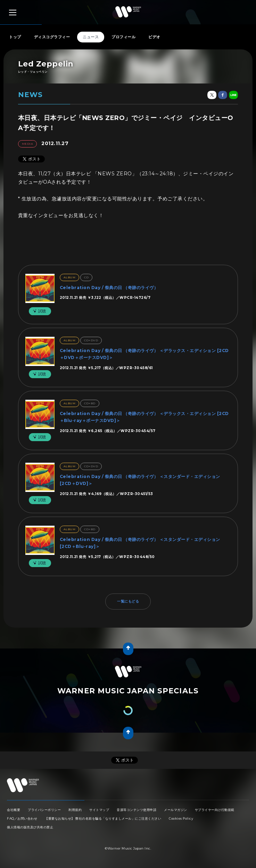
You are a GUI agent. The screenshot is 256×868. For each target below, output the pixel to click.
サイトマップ (99, 810)
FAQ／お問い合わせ (22, 818)
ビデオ (154, 37)
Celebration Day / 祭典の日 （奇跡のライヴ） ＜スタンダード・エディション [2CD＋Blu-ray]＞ (140, 543)
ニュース (91, 37)
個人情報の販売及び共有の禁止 (30, 827)
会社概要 (14, 810)
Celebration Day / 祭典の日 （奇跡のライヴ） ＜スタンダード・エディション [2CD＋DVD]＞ (140, 480)
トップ (15, 37)
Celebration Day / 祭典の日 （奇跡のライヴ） (109, 288)
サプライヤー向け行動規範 (215, 810)
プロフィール (123, 37)
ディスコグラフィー (52, 37)
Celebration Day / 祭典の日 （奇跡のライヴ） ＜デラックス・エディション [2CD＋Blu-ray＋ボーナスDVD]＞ (144, 417)
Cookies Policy (181, 818)
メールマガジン (176, 810)
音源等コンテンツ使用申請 (137, 810)
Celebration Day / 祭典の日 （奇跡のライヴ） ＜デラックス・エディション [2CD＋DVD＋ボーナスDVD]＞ (144, 354)
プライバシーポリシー (44, 810)
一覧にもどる (128, 601)
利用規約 (75, 810)
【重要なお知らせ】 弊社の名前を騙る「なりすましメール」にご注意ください (103, 818)
